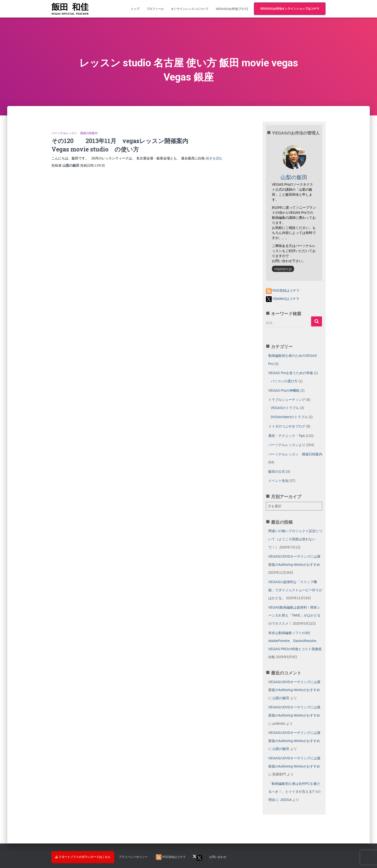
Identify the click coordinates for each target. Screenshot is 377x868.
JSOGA (286, 800)
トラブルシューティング (287, 400)
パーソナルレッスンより (287, 445)
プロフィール (155, 9)
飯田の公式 (277, 472)
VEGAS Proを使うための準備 (291, 373)
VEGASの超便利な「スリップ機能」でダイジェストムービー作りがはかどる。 (295, 590)
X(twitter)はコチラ (283, 299)
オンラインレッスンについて (190, 9)
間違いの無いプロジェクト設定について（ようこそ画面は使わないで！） (295, 539)
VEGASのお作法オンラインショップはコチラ (290, 9)
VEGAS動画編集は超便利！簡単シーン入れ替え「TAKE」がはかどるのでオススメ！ (295, 615)
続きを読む (214, 158)
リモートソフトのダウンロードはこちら (83, 857)
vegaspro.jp (283, 269)
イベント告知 (278, 481)
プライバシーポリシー (133, 857)
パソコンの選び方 (284, 381)
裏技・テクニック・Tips (287, 436)
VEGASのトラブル (285, 408)
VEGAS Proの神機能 (284, 390)
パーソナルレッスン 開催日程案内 (75, 133)
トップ (135, 9)
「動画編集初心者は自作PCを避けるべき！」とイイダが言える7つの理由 (295, 792)
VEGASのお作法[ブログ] (232, 9)
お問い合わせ (218, 857)
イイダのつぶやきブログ (287, 426)
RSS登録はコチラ (283, 290)
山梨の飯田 (281, 698)
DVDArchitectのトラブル (289, 417)
